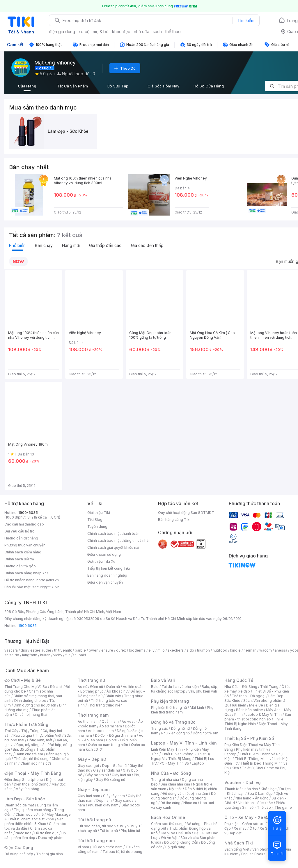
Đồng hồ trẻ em (205, 733)
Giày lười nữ (121, 775)
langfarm (30, 655)
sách (157, 32)
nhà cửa (142, 32)
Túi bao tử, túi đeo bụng (122, 852)
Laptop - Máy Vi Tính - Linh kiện (184, 743)
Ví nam (83, 847)
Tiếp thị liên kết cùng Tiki (109, 568)
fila (68, 655)
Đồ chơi (56, 687)
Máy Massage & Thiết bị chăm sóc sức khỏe (38, 817)
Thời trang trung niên (105, 705)
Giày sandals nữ (107, 770)
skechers (176, 650)
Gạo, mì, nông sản (31, 745)
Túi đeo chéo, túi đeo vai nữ (101, 826)
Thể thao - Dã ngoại (249, 696)
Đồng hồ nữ (180, 728)
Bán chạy (44, 245)
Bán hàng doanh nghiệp (107, 575)
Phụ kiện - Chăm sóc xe (244, 824)
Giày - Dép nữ (92, 759)
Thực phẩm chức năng (32, 810)
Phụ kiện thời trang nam (182, 710)
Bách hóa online (250, 710)
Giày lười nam (89, 796)
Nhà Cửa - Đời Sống (171, 773)
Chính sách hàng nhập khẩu (28, 573)
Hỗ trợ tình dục (46, 833)
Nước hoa (23, 833)
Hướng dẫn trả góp (20, 566)
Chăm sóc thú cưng (167, 824)
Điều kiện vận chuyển (105, 582)
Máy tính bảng (27, 789)
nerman (250, 650)
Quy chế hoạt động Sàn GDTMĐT (186, 513)
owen (94, 650)
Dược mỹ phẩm (51, 838)
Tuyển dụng (97, 527)
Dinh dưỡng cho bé (30, 701)
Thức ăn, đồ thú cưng (31, 759)
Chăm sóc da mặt (19, 805)
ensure (107, 650)
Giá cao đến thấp (147, 245)
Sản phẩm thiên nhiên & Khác (34, 821)
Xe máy (240, 828)
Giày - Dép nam (94, 789)
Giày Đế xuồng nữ (110, 780)
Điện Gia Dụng (19, 848)
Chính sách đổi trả (19, 559)
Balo (155, 687)
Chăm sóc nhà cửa (36, 763)
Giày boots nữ (97, 775)
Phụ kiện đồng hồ (175, 733)
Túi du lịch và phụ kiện (180, 687)
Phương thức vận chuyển (25, 545)
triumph (203, 650)
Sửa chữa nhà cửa (175, 784)
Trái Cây (11, 731)
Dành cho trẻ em (29, 754)
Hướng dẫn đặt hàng (21, 538)
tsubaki (80, 655)
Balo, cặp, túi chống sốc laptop (185, 689)
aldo (190, 650)
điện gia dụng (62, 32)
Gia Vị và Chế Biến (176, 833)
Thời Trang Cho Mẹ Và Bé (26, 687)
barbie (80, 650)
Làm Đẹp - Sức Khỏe (25, 799)
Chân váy (113, 696)
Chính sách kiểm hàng (23, 552)
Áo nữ (83, 687)
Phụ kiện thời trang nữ (169, 708)
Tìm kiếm (246, 20)
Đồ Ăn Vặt (169, 838)
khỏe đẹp (121, 32)
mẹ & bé (101, 32)
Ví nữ (131, 826)
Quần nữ (113, 687)
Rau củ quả (23, 735)
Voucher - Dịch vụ (242, 782)
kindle (235, 650)
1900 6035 (28, 626)
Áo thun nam (88, 721)
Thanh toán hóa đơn (241, 789)
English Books (253, 854)
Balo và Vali (163, 680)
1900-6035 (28, 513)
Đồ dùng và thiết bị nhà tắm (185, 793)
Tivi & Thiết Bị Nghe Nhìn (254, 721)
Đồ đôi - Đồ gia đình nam (115, 735)
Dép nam (104, 800)
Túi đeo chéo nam (107, 847)
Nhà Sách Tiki (239, 843)
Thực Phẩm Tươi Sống (26, 724)
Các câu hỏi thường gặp (24, 524)
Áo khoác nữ (117, 691)
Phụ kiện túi (130, 831)
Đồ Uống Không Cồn (181, 842)
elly (151, 650)
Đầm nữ (97, 687)
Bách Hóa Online (168, 817)
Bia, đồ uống (23, 749)
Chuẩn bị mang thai (31, 714)
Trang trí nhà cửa (165, 780)
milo (161, 650)
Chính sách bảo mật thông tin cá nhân (119, 540)
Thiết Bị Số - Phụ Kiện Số (249, 738)
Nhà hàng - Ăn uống (252, 798)
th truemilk (63, 650)
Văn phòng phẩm (267, 849)
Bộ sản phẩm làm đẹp (35, 835)
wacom (266, 650)
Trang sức (159, 728)
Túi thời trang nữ (94, 820)
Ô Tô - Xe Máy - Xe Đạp (248, 817)
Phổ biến (17, 245)
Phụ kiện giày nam (103, 805)
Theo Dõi (125, 68)
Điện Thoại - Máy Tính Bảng (33, 773)
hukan (45, 655)
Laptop (198, 763)
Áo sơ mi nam (111, 726)
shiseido (12, 655)
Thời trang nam (93, 715)
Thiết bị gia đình (49, 854)
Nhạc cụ (190, 803)
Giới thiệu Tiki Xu (101, 561)
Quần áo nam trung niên (108, 745)
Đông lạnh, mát (40, 740)
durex (121, 650)
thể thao (173, 32)
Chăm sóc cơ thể (30, 814)
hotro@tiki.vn (48, 580)
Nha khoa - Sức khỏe (255, 803)
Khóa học (269, 789)
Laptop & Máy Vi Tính (264, 714)
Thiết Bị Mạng (180, 759)
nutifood (220, 650)
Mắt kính (197, 708)
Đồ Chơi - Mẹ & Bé (23, 680)
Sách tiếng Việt (237, 849)
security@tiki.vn (46, 587)
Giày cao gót (88, 766)
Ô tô (253, 828)
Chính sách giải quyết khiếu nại (113, 547)
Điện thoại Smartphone (24, 780)
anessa (281, 650)
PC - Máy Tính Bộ (174, 763)
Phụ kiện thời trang (170, 701)
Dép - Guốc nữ (114, 766)
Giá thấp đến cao (105, 245)
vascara (11, 650)
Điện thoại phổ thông (31, 784)
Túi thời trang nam (96, 841)
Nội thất (175, 789)
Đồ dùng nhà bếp (19, 854)
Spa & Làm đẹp (260, 793)
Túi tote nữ (109, 831)
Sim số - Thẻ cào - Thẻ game (267, 807)
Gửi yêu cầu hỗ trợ (19, 531)
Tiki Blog (95, 520)
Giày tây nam (114, 796)
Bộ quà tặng (175, 847)
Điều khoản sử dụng (104, 554)
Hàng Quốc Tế (239, 680)
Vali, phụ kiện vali (203, 691)
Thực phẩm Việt (48, 735)
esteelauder (41, 650)
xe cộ (84, 32)
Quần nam (110, 721)
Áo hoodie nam (101, 731)
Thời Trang (269, 687)
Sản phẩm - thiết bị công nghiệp (258, 717)
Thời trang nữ (91, 680)
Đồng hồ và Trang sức (173, 722)
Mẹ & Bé (256, 705)
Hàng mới (71, 245)
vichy (58, 655)
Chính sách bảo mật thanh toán (113, 533)
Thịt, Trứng (30, 731)
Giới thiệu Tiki (99, 513)
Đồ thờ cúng (170, 803)
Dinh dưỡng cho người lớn (35, 705)
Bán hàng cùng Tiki (174, 520)
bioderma (137, 650)
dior (24, 650)
